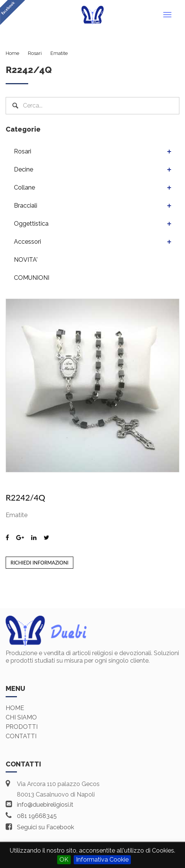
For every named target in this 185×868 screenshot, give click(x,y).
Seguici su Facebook (45, 827)
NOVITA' (26, 260)
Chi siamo (21, 717)
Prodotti (22, 727)
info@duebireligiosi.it (45, 805)
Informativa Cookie (102, 860)
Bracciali (26, 206)
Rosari (23, 151)
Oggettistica (31, 224)
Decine (24, 169)
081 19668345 (37, 816)
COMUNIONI (32, 278)
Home (15, 708)
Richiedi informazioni (39, 563)
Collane (24, 187)
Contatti (21, 736)
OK (64, 860)
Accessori (27, 242)
